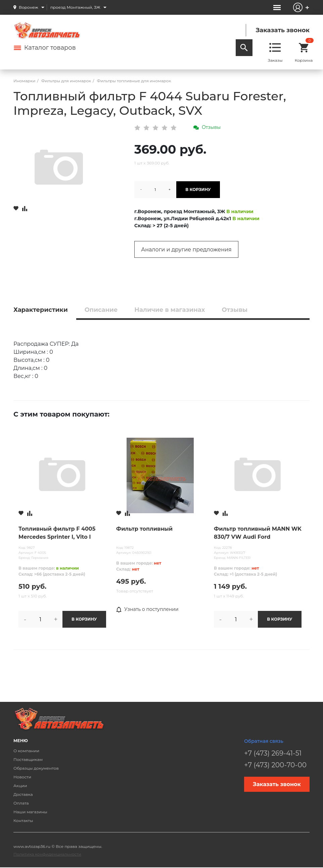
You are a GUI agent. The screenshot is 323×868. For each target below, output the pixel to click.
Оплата (21, 803)
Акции (20, 786)
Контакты (23, 821)
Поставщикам (28, 759)
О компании (26, 751)
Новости (22, 777)
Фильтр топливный (144, 529)
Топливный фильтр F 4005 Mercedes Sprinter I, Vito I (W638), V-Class (57, 533)
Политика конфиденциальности (47, 854)
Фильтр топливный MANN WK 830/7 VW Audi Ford (258, 533)
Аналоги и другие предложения (186, 250)
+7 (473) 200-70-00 (275, 765)
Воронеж (29, 7)
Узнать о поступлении (147, 610)
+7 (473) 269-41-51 (273, 753)
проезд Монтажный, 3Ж (75, 7)
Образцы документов (36, 768)
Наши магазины (30, 812)
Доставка (23, 794)
